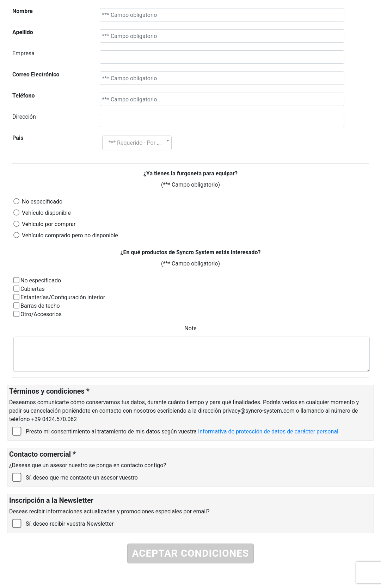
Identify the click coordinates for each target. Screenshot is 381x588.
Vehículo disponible (46, 213)
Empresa (23, 53)
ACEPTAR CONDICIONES (191, 553)
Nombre (23, 11)
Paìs (18, 138)
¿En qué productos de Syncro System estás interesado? (191, 252)
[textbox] (137, 143)
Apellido (23, 32)
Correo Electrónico (36, 74)
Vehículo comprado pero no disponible (70, 235)
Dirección (24, 117)
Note (190, 328)
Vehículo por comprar (49, 224)
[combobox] (137, 143)
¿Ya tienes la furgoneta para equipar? (190, 173)
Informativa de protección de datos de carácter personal (268, 431)
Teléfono (23, 96)
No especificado (42, 202)
